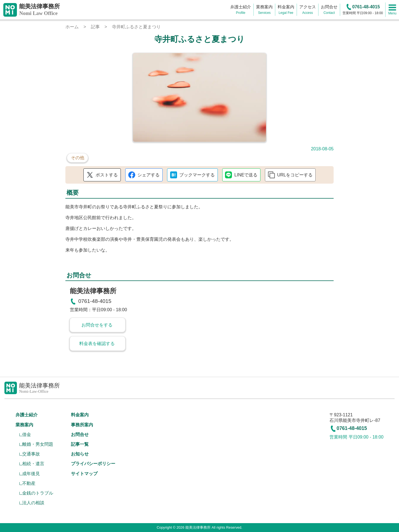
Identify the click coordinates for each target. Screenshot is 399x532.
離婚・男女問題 (38, 444)
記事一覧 (80, 444)
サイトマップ (84, 474)
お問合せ (80, 435)
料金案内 (80, 415)
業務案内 (24, 425)
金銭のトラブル (38, 493)
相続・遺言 (33, 464)
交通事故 (31, 454)
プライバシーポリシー (93, 464)
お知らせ (80, 454)
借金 (27, 435)
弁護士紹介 (27, 415)
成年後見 (31, 474)
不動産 (29, 483)
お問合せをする (97, 325)
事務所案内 (82, 425)
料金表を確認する (97, 344)
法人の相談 (33, 503)
